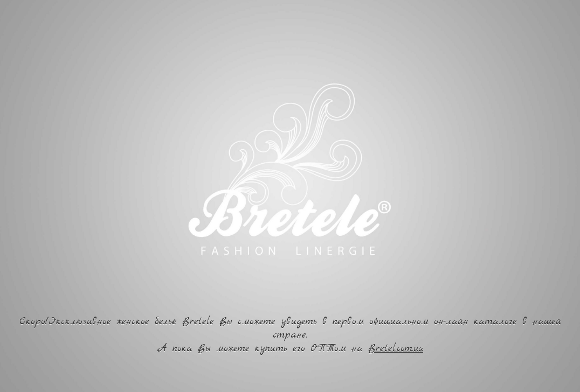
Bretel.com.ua (396, 349)
